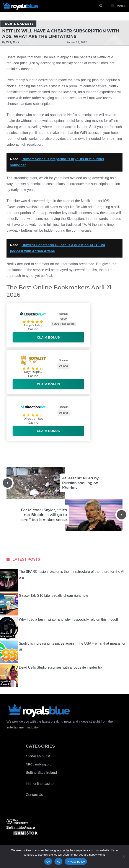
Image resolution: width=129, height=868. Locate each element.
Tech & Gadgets (18, 24)
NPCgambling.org (39, 764)
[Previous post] (7, 483)
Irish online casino (40, 784)
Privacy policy (76, 862)
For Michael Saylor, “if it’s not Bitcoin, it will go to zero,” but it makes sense (44, 515)
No (58, 862)
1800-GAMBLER (38, 756)
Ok (48, 862)
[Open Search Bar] (101, 6)
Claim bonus (48, 337)
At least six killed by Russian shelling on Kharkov (80, 483)
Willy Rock (13, 42)
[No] (124, 856)
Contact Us (34, 795)
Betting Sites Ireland (41, 773)
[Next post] (122, 515)
